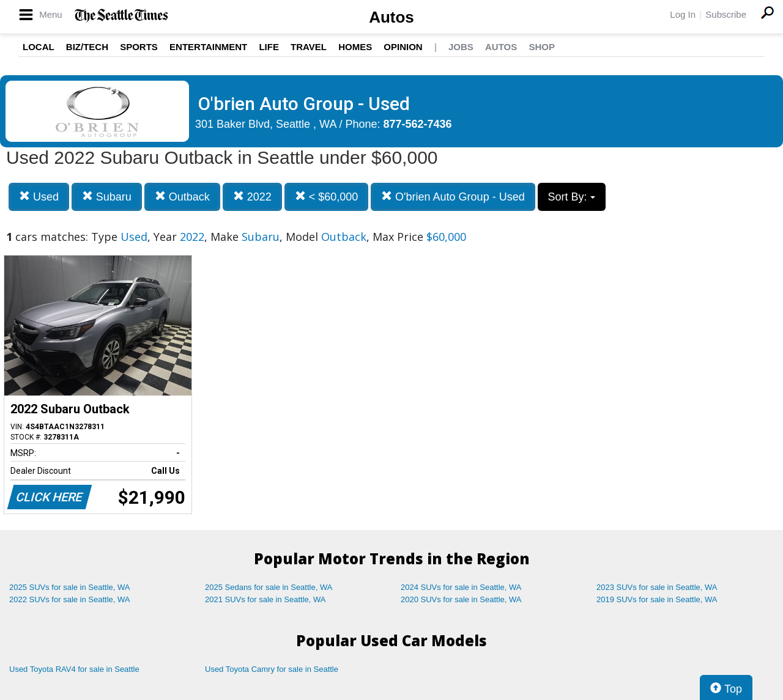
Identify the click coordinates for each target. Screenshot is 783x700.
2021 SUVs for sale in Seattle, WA (265, 599)
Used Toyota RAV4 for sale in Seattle (74, 669)
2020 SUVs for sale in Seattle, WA (461, 599)
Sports (139, 47)
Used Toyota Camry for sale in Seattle (272, 669)
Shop (542, 47)
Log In (683, 14)
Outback (182, 197)
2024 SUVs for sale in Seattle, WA (461, 587)
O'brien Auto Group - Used (453, 197)
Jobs (461, 47)
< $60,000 (327, 197)
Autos (391, 17)
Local (39, 47)
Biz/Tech (87, 47)
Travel (309, 47)
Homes (355, 47)
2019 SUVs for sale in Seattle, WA (657, 599)
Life (269, 47)
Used (39, 197)
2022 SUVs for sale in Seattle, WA (70, 599)
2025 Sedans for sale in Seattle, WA (269, 587)
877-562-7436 (418, 124)
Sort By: (572, 197)
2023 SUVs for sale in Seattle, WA (657, 587)
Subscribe (726, 14)
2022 (252, 197)
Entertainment (208, 47)
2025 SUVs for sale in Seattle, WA (70, 587)
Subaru (107, 197)
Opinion (403, 47)
